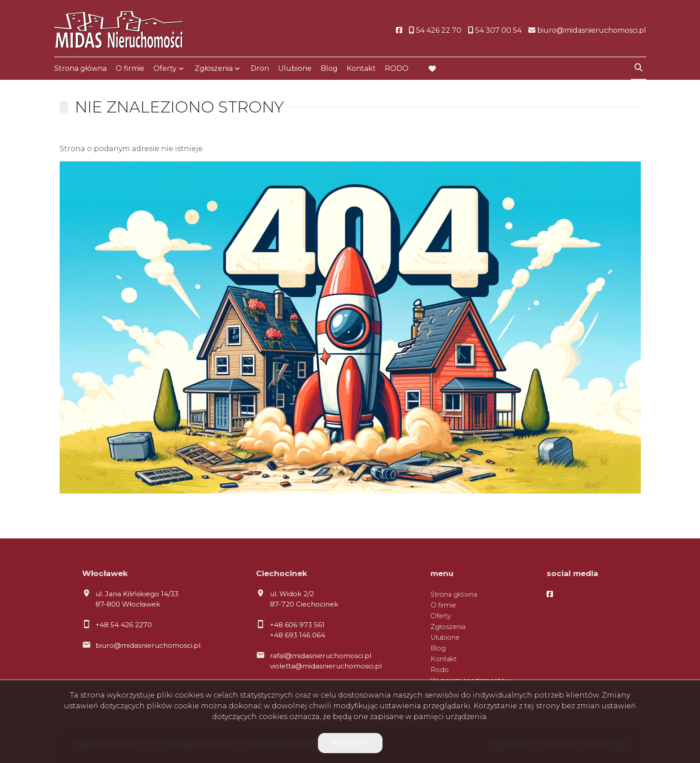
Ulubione (295, 68)
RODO (397, 68)
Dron (260, 68)
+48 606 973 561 (297, 625)
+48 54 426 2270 (124, 625)
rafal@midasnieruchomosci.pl (321, 656)
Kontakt (361, 68)
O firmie (130, 68)
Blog (329, 68)
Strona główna (80, 68)
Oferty (165, 68)
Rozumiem (350, 743)
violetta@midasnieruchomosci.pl (326, 666)
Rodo (440, 670)
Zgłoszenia (214, 68)
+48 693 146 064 (298, 635)
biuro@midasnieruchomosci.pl (148, 645)
